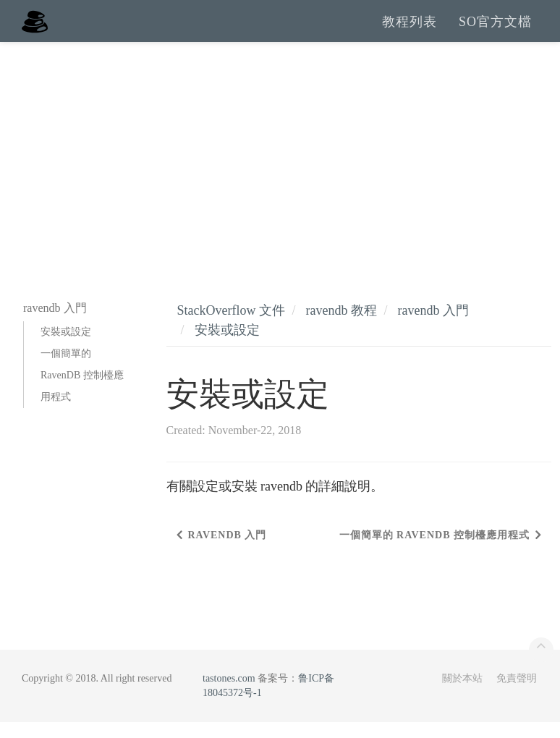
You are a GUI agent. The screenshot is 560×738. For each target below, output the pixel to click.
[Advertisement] (280, 166)
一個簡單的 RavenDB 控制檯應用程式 (82, 391)
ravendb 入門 (433, 326)
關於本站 (462, 694)
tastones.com (229, 694)
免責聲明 (517, 694)
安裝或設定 (66, 348)
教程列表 (410, 29)
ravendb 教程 (341, 326)
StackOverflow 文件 (231, 326)
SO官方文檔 (495, 29)
